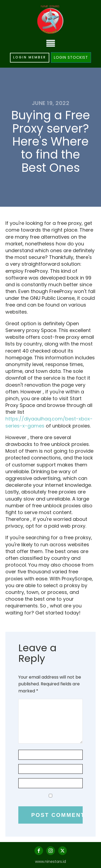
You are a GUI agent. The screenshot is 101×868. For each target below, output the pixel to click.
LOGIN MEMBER (30, 57)
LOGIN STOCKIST (71, 57)
